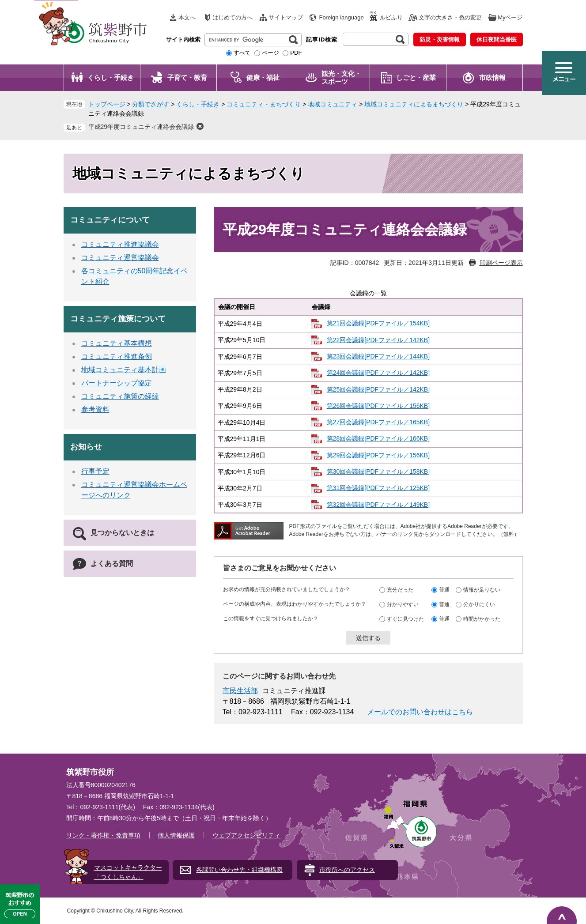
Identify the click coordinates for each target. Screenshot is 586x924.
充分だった (400, 589)
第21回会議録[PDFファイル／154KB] (378, 323)
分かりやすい (403, 604)
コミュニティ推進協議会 (120, 244)
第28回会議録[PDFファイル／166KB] (378, 438)
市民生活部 (240, 691)
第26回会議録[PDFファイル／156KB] (378, 406)
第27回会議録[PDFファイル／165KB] (378, 422)
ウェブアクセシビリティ (246, 835)
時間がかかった (482, 619)
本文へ (187, 17)
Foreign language (341, 17)
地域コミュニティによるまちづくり (414, 104)
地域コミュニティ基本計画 (124, 370)
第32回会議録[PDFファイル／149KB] (378, 505)
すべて (242, 53)
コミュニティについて (110, 220)
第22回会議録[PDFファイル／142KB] (378, 340)
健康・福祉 (263, 77)
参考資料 (95, 409)
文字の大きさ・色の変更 (450, 17)
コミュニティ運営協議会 (120, 258)
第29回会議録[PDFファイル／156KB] (378, 455)
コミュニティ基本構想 (117, 343)
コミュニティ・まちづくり (264, 104)
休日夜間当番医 (497, 40)
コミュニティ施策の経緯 (120, 396)
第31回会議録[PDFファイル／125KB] (378, 488)
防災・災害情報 (440, 40)
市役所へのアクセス (347, 870)
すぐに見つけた (405, 619)
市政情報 (492, 77)
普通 (444, 589)
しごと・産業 (416, 77)
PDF (296, 53)
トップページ (107, 104)
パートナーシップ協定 (117, 383)
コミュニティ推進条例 (117, 356)
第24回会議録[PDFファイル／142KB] (378, 373)
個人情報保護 (176, 835)
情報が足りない (482, 589)
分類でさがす (151, 104)
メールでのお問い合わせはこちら (420, 712)
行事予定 (95, 471)
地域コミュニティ (333, 104)
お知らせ (86, 447)
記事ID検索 (322, 40)
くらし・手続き (111, 77)
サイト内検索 (183, 40)
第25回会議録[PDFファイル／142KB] (378, 389)
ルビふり (391, 17)
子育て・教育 (187, 77)
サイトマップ (286, 17)
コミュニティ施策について (118, 319)
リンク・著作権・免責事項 (103, 835)
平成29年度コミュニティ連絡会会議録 (141, 127)
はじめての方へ (233, 17)
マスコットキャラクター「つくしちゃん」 (128, 872)
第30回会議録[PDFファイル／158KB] (378, 471)
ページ (270, 53)
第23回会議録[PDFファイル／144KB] (378, 356)
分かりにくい (479, 604)
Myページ (510, 17)
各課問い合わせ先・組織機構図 (239, 870)
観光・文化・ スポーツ (341, 77)
